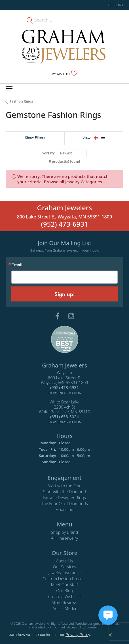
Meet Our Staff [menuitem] (64, 584)
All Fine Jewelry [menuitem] (65, 538)
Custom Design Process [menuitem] (64, 578)
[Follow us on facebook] (57, 316)
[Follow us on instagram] (71, 316)
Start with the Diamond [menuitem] (64, 491)
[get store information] (64, 392)
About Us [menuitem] (64, 561)
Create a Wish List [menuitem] (65, 596)
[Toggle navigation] (9, 88)
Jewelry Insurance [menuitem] (64, 572)
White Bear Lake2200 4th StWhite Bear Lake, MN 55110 (64, 412)
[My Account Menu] (115, 5)
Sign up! (65, 294)
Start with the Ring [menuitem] (64, 485)
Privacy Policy (78, 635)
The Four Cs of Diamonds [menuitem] (64, 503)
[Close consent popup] (110, 635)
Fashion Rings (21, 101)
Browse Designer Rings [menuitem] (64, 497)
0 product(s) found (65, 161)
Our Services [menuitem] (64, 567)
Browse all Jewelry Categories (73, 182)
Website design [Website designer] (86, 623)
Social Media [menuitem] (65, 608)
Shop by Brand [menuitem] (64, 532)
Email (17, 265)
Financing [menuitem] (64, 509)
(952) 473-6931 (64, 224)
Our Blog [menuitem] (64, 590)
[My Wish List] (64, 74)
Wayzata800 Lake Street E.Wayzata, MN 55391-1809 (64, 383)
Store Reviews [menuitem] (65, 602)
